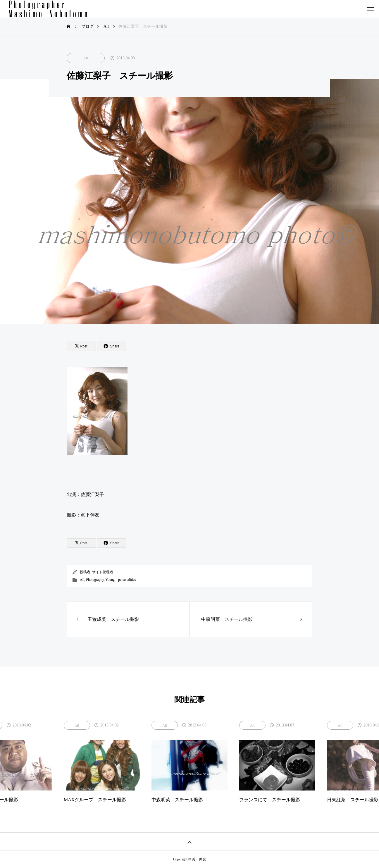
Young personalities (120, 580)
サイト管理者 (103, 572)
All (86, 58)
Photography (95, 580)
